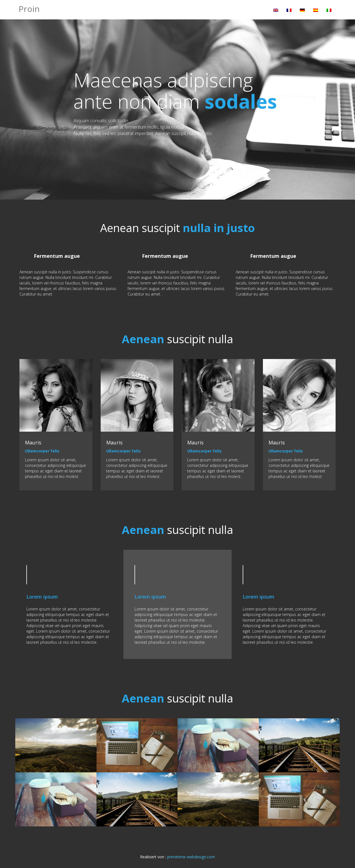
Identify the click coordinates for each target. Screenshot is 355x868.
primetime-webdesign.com (191, 857)
